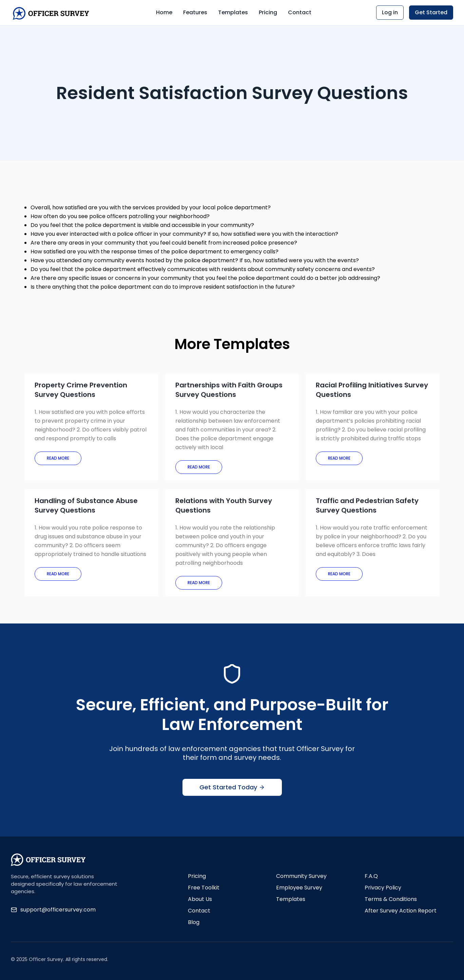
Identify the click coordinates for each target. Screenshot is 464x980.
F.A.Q (371, 876)
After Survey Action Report (401, 911)
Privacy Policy (383, 888)
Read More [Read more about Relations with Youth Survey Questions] (199, 583)
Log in (390, 12)
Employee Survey (299, 888)
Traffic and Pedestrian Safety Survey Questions (367, 505)
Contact (300, 12)
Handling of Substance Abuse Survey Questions (86, 505)
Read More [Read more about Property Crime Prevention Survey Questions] (58, 458)
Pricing (268, 12)
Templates (233, 12)
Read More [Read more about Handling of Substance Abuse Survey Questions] (58, 574)
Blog (194, 922)
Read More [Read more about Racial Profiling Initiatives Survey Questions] (339, 458)
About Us (200, 899)
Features (195, 12)
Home (164, 12)
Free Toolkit (204, 888)
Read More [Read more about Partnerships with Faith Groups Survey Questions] (199, 467)
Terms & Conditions (391, 899)
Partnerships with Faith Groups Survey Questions (229, 390)
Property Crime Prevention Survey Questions (81, 390)
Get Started (431, 12)
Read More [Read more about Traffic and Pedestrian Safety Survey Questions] (339, 574)
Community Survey (301, 876)
